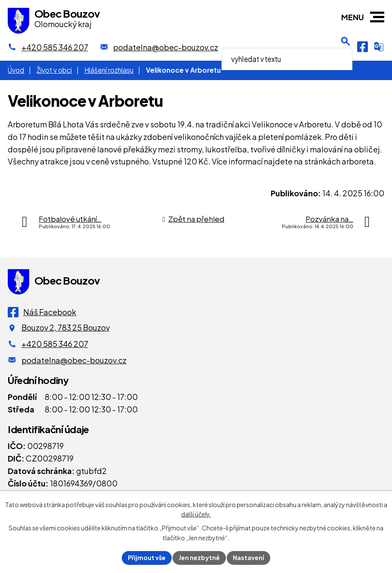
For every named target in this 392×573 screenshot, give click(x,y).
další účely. (196, 514)
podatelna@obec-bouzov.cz (74, 360)
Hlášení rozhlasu (109, 70)
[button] (377, 17)
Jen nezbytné (199, 558)
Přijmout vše (147, 558)
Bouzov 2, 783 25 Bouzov (66, 327)
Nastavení (248, 558)
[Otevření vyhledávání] (346, 47)
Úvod (16, 70)
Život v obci (54, 70)
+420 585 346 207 (55, 344)
